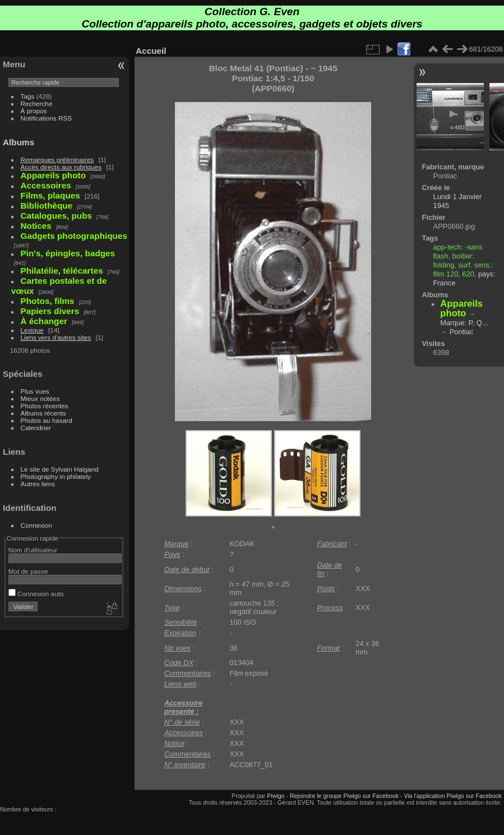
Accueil (151, 51)
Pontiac (462, 332)
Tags (28, 96)
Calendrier (36, 428)
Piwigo (276, 796)
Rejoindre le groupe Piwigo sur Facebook (344, 796)
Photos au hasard (47, 420)
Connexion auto (36, 594)
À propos (34, 111)
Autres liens (38, 484)
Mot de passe (28, 571)
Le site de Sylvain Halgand (60, 469)
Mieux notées (40, 398)
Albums (19, 142)
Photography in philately (56, 476)
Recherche (37, 103)
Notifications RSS (47, 118)
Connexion (36, 525)
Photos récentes (45, 406)
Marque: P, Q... (464, 323)
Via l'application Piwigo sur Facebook (453, 796)
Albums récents (43, 413)
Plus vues (35, 391)
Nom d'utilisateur (33, 550)
